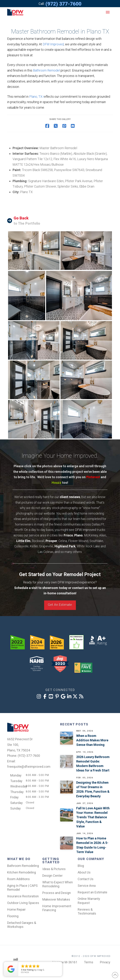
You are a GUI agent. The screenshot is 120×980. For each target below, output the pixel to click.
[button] (108, 12)
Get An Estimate (60, 605)
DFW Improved (53, 44)
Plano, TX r (37, 97)
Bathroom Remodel (46, 70)
